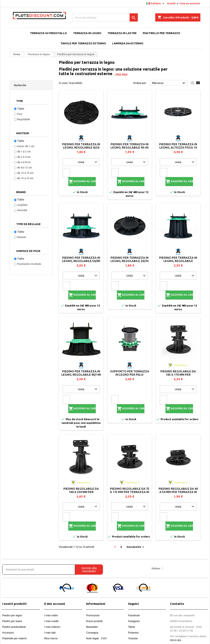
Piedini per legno (12, 615)
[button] (47, 591)
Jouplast (22, 205)
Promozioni (93, 615)
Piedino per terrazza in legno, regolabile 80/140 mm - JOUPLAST (81, 375)
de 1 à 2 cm (24, 151)
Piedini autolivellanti (14, 627)
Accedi (171, 3)
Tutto (21, 109)
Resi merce (51, 638)
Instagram (134, 621)
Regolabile (24, 119)
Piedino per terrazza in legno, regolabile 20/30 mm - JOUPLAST (130, 261)
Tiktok (131, 627)
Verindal (22, 210)
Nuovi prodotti (94, 621)
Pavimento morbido (29, 264)
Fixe (20, 114)
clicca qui (175, 640)
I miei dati (50, 633)
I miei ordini (51, 615)
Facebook (134, 615)
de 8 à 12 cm (25, 167)
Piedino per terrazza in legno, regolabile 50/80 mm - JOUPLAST (81, 261)
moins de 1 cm (26, 146)
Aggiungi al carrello (82, 182)
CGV (104, 638)
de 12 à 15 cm (25, 173)
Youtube (133, 638)
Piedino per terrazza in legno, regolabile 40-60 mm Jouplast (130, 148)
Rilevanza (169, 83)
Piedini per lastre (12, 621)
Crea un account (190, 3)
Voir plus (122, 74)
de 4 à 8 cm (24, 162)
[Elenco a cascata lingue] (156, 3)
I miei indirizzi (52, 627)
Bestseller (92, 627)
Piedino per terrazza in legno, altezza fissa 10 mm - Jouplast (178, 148)
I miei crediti (51, 621)
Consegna (92, 633)
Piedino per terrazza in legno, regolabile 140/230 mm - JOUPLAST (178, 261)
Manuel (22, 237)
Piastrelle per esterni (14, 638)
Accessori (8, 633)
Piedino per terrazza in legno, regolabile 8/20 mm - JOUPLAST (81, 148)
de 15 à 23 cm (25, 178)
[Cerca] (105, 17)
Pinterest (133, 633)
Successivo (136, 547)
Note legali (92, 638)
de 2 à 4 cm (24, 157)
